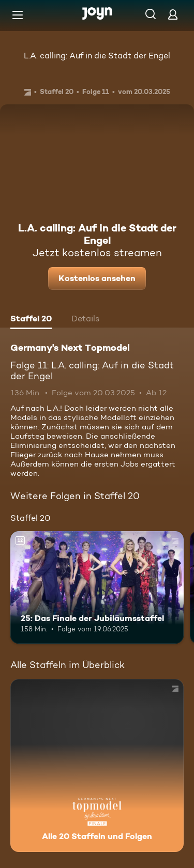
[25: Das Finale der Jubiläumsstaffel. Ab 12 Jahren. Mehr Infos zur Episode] (97, 587)
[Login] (173, 14)
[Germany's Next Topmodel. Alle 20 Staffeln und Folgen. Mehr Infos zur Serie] (97, 765)
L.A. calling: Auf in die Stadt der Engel (97, 56)
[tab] (31, 320)
